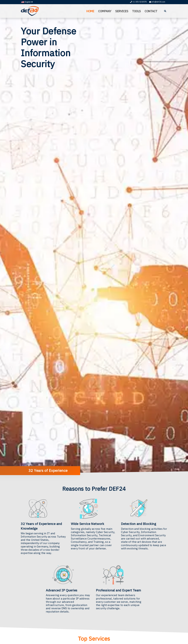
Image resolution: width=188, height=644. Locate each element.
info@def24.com (157, 2)
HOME (90, 11)
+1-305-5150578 (138, 2)
